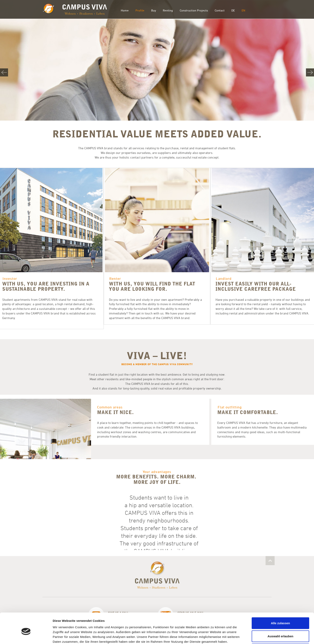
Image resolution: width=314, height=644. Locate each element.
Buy (154, 10)
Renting (168, 10)
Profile (140, 10)
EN (243, 10)
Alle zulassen (280, 604)
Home (125, 10)
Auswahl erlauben (280, 618)
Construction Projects (194, 10)
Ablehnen (280, 631)
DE (233, 10)
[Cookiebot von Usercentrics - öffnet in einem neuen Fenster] (26, 636)
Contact (220, 10)
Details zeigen (214, 636)
